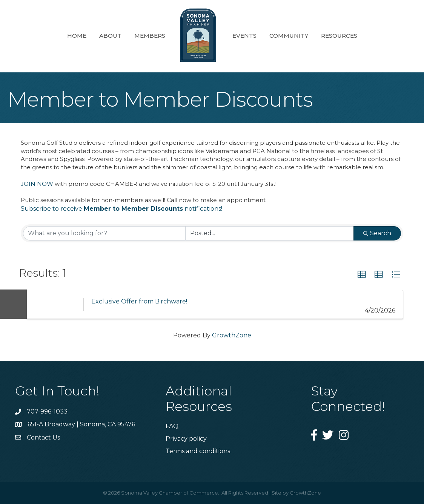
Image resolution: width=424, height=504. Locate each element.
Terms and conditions (198, 451)
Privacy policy (186, 439)
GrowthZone (232, 335)
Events (244, 36)
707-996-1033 (47, 411)
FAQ (172, 426)
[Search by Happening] (270, 233)
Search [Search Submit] (377, 233)
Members (150, 36)
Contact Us (43, 437)
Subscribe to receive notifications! (121, 209)
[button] (362, 275)
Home (77, 36)
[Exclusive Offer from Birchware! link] (55, 304)
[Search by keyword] (104, 233)
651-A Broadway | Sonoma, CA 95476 (81, 424)
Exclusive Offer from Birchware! (139, 301)
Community (289, 36)
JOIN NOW (37, 184)
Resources (339, 36)
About (110, 36)
